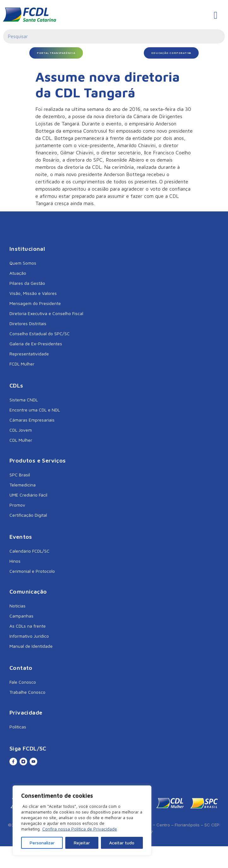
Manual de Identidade (31, 646)
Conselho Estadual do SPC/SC (40, 333)
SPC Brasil (20, 475)
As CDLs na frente (28, 626)
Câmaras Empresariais (32, 420)
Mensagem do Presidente (35, 303)
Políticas (18, 727)
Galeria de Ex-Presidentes (36, 344)
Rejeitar (82, 843)
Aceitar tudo (122, 843)
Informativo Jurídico (29, 636)
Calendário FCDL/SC (29, 551)
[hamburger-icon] (216, 15)
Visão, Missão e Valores (33, 293)
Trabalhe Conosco (27, 692)
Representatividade (29, 354)
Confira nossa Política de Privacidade (80, 829)
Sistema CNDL (24, 400)
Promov (17, 505)
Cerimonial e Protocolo (32, 571)
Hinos (15, 561)
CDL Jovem (21, 430)
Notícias (18, 606)
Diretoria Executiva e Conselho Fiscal (46, 313)
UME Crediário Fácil (28, 495)
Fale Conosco (23, 682)
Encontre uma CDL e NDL (35, 410)
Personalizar (42, 843)
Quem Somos (23, 263)
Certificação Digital (28, 515)
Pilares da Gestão (27, 283)
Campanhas (21, 616)
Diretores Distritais (28, 323)
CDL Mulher (21, 440)
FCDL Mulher (22, 364)
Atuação (18, 273)
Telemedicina (23, 485)
